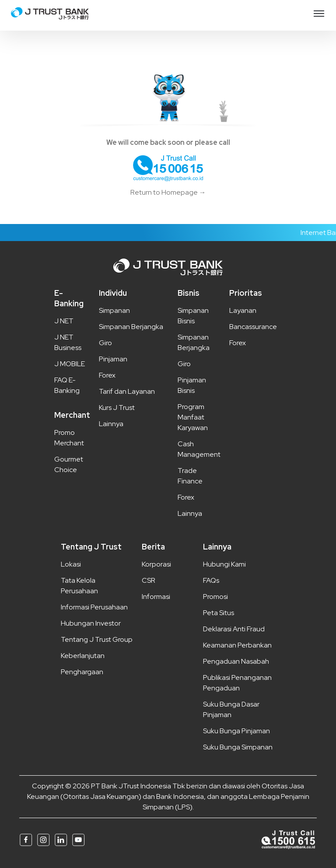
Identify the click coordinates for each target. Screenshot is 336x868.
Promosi (215, 597)
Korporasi (156, 564)
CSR (149, 580)
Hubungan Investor (91, 623)
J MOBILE (70, 364)
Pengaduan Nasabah (236, 661)
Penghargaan (82, 672)
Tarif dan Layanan (127, 391)
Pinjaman (113, 359)
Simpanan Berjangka (131, 327)
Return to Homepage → (168, 192)
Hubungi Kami (224, 564)
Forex (107, 375)
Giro (105, 343)
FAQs (211, 580)
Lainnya (111, 424)
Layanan (243, 310)
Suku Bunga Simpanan (238, 747)
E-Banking (69, 298)
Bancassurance (253, 327)
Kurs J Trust (117, 408)
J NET (64, 321)
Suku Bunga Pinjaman (236, 731)
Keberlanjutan (83, 656)
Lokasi (71, 564)
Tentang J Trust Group (97, 639)
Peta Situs (219, 613)
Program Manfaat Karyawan (193, 417)
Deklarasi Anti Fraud (234, 629)
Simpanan (114, 310)
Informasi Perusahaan (94, 607)
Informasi (156, 597)
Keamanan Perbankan (237, 645)
